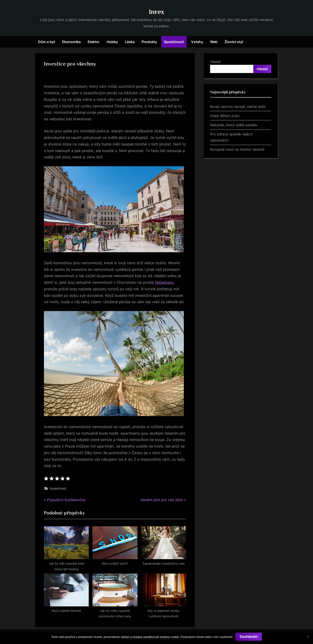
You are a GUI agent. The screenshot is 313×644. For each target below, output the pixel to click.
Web (214, 42)
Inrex (156, 12)
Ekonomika (71, 42)
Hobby (112, 42)
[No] (308, 637)
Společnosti (174, 42)
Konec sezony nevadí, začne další (238, 107)
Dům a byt (47, 42)
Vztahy (197, 42)
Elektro (94, 42)
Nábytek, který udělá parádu (234, 125)
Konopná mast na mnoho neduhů (237, 149)
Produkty (149, 42)
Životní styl (234, 42)
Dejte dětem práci (225, 116)
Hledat (216, 62)
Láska (130, 42)
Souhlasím (249, 637)
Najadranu (164, 282)
